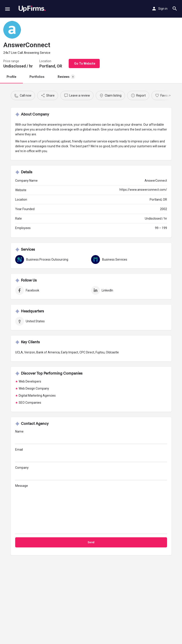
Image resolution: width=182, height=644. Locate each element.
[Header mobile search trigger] (175, 9)
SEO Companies (30, 403)
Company (91, 473)
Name (91, 437)
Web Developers (30, 381)
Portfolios (37, 77)
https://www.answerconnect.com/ (143, 190)
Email (91, 455)
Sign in (163, 9)
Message (91, 509)
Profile (11, 77)
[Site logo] (32, 9)
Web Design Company (34, 388)
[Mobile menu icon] (7, 9)
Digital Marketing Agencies (37, 396)
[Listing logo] (12, 30)
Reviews (66, 77)
